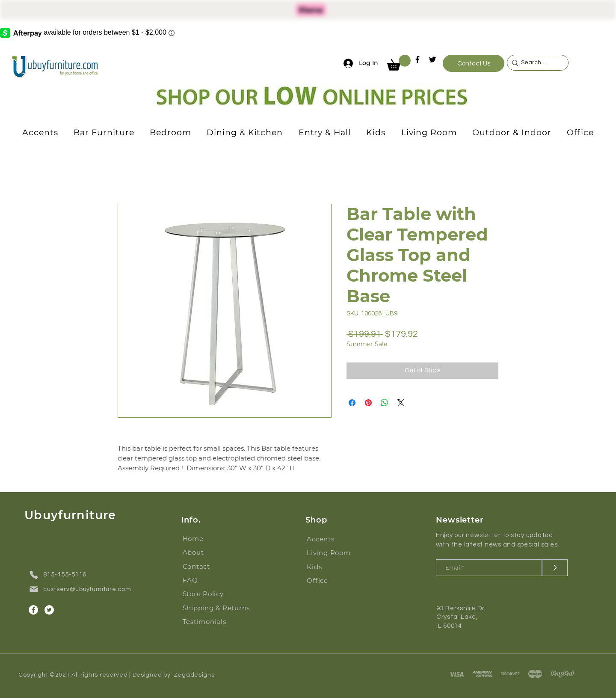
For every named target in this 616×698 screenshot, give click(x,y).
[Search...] (536, 63)
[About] (209, 552)
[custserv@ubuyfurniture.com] (83, 589)
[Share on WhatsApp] (385, 403)
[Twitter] (432, 59)
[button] (399, 63)
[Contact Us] (474, 63)
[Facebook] (418, 59)
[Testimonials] (220, 622)
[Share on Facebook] (352, 403)
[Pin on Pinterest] (368, 403)
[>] (555, 568)
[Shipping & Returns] (220, 608)
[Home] (209, 539)
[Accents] (333, 539)
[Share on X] (401, 403)
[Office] (333, 581)
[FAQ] (209, 580)
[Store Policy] (209, 594)
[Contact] (209, 567)
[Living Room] (333, 553)
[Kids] (333, 567)
